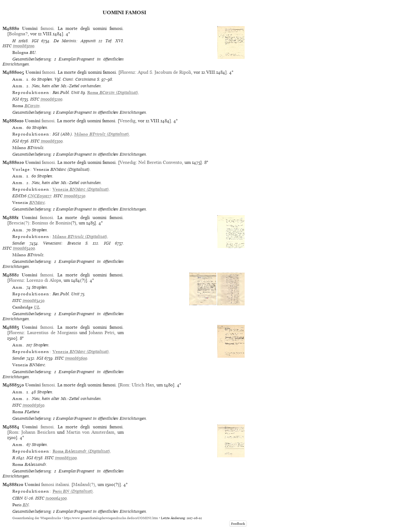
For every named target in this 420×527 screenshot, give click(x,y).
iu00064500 (56, 498)
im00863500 (66, 458)
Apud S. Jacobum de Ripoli (164, 72)
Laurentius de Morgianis (52, 333)
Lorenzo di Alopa (44, 280)
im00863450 (34, 301)
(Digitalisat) (113, 93)
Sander (19, 243)
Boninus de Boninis (51, 223)
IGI (35, 41)
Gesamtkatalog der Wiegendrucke (37, 518)
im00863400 (24, 248)
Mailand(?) (84, 484)
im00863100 (24, 46)
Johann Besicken (38, 432)
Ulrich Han (143, 385)
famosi (38, 28)
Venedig (127, 121)
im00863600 (76, 358)
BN (26, 505)
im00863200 (51, 99)
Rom (124, 385)
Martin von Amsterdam (90, 432)
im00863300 (52, 141)
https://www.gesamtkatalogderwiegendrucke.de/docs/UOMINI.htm (111, 518)
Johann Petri (102, 333)
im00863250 (75, 196)
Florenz (128, 72)
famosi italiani (47, 484)
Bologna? (18, 34)
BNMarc (37, 203)
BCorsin (32, 106)
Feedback (238, 524)
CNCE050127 (40, 196)
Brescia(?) (19, 223)
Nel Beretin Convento (160, 162)
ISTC (7, 46)
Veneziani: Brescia (62, 243)
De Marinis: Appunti (75, 41)
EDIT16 (19, 196)
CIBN (18, 498)
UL (37, 307)
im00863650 (34, 405)
